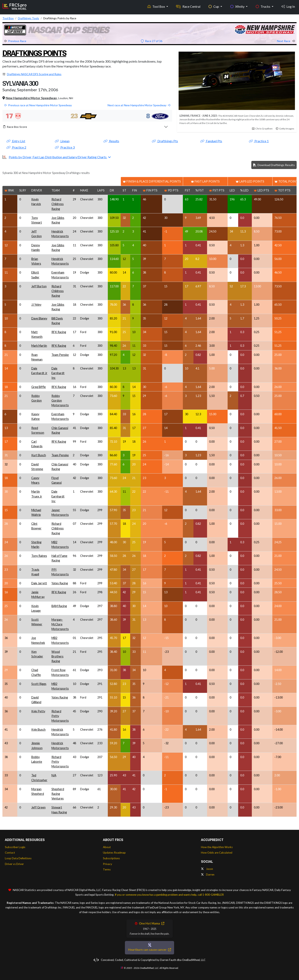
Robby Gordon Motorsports (60, 400)
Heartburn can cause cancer (149, 950)
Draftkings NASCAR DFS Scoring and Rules (34, 74)
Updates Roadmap (114, 853)
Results (111, 141)
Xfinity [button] (238, 6)
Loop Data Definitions (18, 858)
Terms (107, 869)
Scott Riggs (39, 684)
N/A (54, 775)
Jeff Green (38, 807)
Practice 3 (65, 147)
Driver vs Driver (14, 864)
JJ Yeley (36, 305)
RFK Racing (59, 332)
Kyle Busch (38, 730)
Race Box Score (15, 127)
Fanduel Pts (211, 141)
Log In (288, 6)
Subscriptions (111, 858)
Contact (10, 853)
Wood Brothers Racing (57, 656)
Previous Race (15, 41)
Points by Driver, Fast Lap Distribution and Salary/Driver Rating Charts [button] (58, 157)
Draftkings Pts (165, 141)
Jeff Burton (39, 286)
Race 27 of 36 (152, 41)
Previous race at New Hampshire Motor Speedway (38, 105)
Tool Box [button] (157, 6)
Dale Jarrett (39, 583)
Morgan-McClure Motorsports (60, 624)
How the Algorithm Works (217, 847)
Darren (208, 875)
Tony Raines (39, 556)
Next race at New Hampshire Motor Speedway (139, 105)
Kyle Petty (38, 711)
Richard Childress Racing (58, 204)
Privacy (107, 864)
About (107, 847)
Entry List (16, 141)
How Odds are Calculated (217, 853)
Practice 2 (16, 147)
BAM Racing (59, 606)
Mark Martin (39, 346)
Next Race (286, 41)
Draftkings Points (36, 53)
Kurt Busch (39, 455)
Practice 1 (259, 141)
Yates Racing (60, 583)
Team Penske (60, 355)
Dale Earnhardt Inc (58, 373)
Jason (207, 869)
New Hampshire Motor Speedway (31, 98)
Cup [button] (214, 6)
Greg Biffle (39, 387)
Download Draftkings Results (274, 165)
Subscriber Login (15, 847)
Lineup (62, 141)
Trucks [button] (263, 6)
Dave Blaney (39, 318)
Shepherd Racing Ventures (58, 794)
